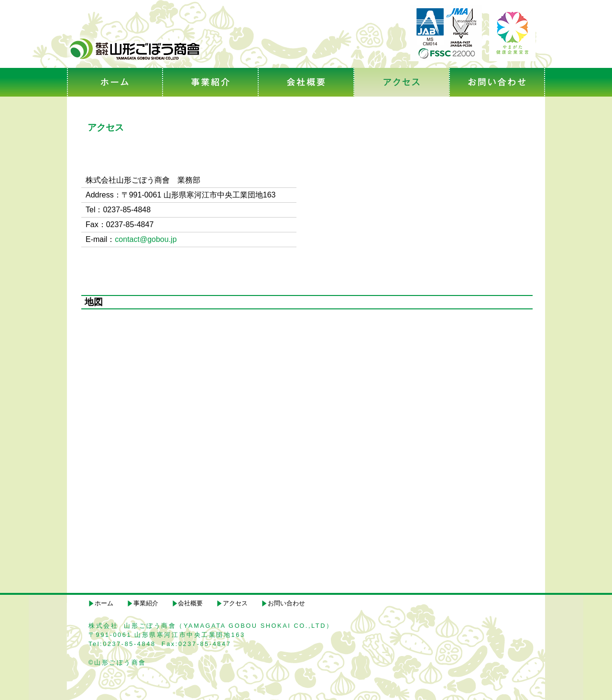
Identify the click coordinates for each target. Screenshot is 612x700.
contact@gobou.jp (146, 239)
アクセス (235, 603)
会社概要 (190, 603)
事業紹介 (146, 603)
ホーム (104, 603)
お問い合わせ (286, 603)
